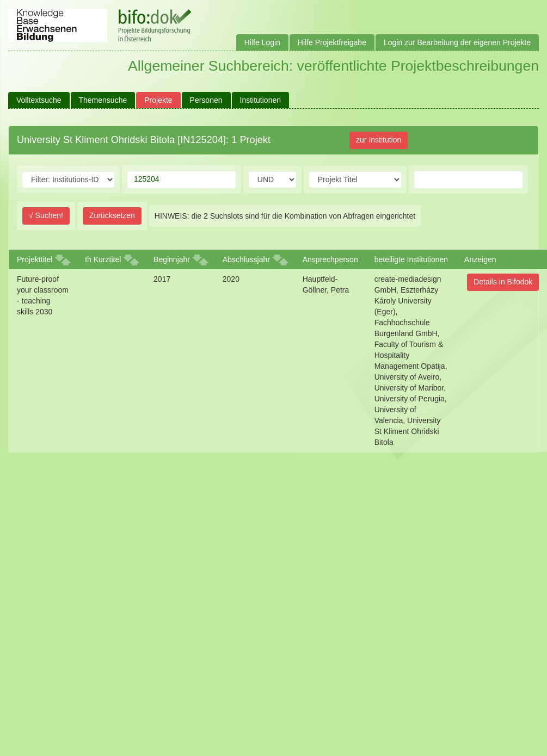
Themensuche (103, 100)
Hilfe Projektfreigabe (332, 42)
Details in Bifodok (503, 282)
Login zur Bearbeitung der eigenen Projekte (457, 42)
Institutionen (261, 100)
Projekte (158, 100)
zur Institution (379, 140)
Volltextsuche (39, 100)
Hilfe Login (262, 42)
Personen (206, 100)
